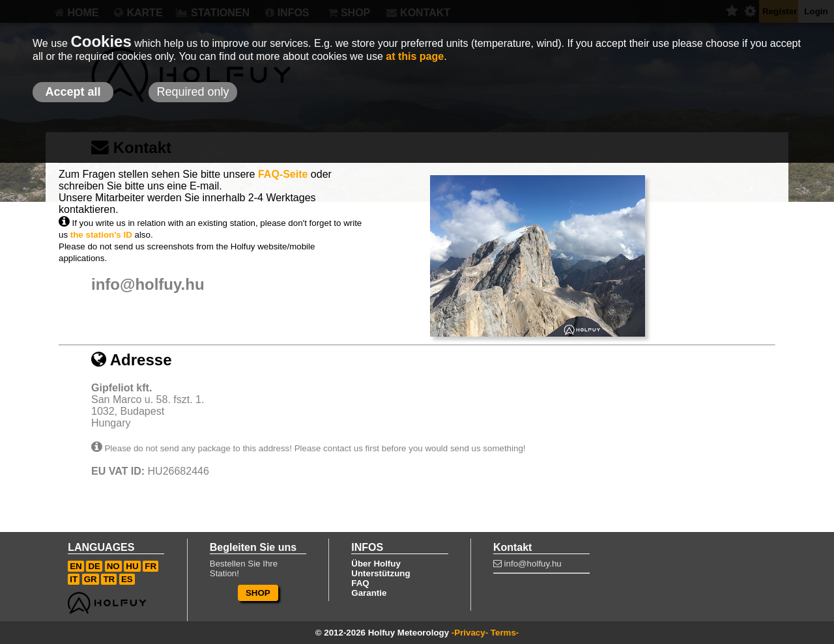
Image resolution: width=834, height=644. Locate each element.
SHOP (258, 593)
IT (74, 579)
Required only (193, 92)
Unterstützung (381, 573)
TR (109, 579)
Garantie (369, 593)
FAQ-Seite (283, 174)
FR (151, 566)
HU (132, 566)
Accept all (73, 92)
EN (76, 566)
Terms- (505, 633)
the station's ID (101, 235)
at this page (415, 56)
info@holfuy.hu (148, 284)
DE (94, 566)
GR (91, 579)
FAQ (360, 583)
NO (113, 566)
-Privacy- (470, 633)
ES (127, 579)
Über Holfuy (376, 564)
